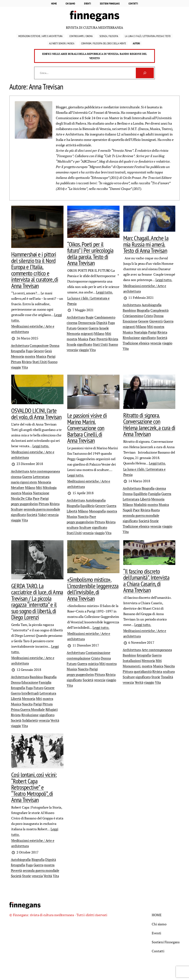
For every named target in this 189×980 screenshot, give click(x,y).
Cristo (148, 316)
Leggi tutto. (105, 292)
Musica (41, 356)
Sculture (17, 509)
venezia (72, 350)
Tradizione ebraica (136, 343)
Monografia (97, 511)
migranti (87, 333)
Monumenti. (132, 666)
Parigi (51, 356)
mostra (30, 356)
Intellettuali (30, 693)
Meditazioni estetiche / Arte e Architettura (40, 36)
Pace (92, 339)
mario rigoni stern (24, 482)
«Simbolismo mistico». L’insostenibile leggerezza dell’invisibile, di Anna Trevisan (93, 589)
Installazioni (132, 661)
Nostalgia (141, 332)
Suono (53, 362)
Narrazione (41, 493)
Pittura (16, 362)
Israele (104, 328)
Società (162, 338)
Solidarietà (30, 720)
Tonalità (167, 677)
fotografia (18, 351)
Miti (108, 333)
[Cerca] (145, 73)
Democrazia (87, 323)
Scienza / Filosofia (109, 36)
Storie (154, 521)
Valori (42, 515)
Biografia (143, 310)
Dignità (102, 323)
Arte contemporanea (45, 471)
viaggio (16, 367)
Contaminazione (98, 653)
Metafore (18, 487)
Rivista (27, 362)
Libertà (72, 511)
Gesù (48, 351)
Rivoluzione (131, 338)
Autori (136, 43)
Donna (54, 345)
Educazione (30, 682)
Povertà (102, 339)
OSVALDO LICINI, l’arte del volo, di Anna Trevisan (36, 414)
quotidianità (143, 671)
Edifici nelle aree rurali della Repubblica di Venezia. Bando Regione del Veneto (94, 56)
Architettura (20, 345)
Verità (55, 720)
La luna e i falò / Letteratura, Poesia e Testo (148, 36)
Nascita (83, 516)
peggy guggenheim (24, 504)
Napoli (127, 510)
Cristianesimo (133, 316)
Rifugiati (52, 709)
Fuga (29, 351)
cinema (72, 323)
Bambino (129, 310)
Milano (99, 333)
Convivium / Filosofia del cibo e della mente (104, 43)
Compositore (39, 345)
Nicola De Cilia (21, 498)
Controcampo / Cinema (81, 36)
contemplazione (78, 658)
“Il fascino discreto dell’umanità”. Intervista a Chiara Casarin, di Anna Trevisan (146, 581)
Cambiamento (105, 317)
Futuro (72, 328)
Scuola (71, 344)
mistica (93, 664)
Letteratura (41, 477)
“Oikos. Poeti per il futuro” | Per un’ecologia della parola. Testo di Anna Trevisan (90, 254)
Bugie (90, 317)
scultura (73, 527)
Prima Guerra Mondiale (28, 709)
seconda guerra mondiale (42, 509)
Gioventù (156, 321)
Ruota (155, 510)
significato (85, 344)
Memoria (18, 356)
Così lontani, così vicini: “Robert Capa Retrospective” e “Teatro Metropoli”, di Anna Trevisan (34, 787)
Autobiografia (152, 305)
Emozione (130, 321)
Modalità (140, 505)
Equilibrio (87, 506)
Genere (39, 351)
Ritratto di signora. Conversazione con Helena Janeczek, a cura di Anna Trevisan (149, 425)
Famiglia (154, 494)
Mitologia (50, 487)
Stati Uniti (40, 362)
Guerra (94, 328)
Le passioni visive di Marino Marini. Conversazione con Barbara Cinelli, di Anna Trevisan (87, 428)
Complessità (159, 310)
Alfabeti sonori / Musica (62, 43)
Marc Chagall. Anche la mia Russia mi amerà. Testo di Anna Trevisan (146, 244)
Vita (25, 367)
